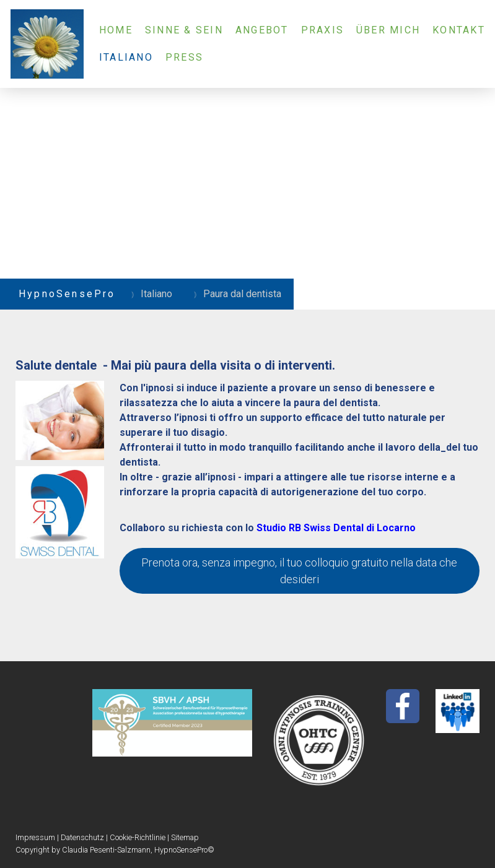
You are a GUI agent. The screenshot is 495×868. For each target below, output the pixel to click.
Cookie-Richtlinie (138, 837)
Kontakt (459, 30)
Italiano (126, 57)
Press (184, 57)
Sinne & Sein (184, 30)
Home (116, 30)
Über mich (388, 30)
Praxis (322, 30)
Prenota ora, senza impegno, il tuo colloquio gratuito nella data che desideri (299, 571)
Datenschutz (82, 837)
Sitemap (185, 837)
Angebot (262, 30)
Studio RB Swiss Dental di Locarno (336, 528)
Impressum (35, 837)
